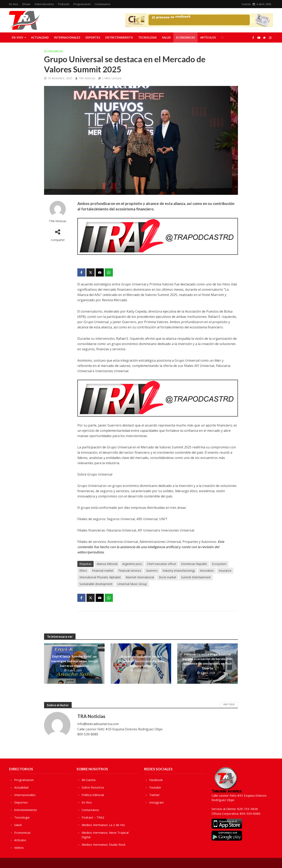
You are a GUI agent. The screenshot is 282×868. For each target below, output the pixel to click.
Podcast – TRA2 (93, 817)
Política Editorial (93, 795)
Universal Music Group (132, 584)
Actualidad (40, 37)
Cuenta (246, 4)
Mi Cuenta (89, 780)
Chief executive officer (162, 564)
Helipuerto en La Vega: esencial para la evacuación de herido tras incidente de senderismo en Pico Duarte (207, 661)
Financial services (130, 571)
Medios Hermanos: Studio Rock (103, 844)
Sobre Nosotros (44, 4)
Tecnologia (147, 37)
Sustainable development (96, 584)
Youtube (155, 787)
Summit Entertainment (196, 577)
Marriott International (140, 577)
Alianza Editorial (107, 564)
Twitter (155, 795)
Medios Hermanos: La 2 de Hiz (103, 825)
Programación (82, 4)
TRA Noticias (87, 78)
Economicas (185, 37)
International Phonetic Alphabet (100, 577)
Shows (26, 4)
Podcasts (64, 4)
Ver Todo (229, 704)
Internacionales (67, 37)
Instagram (156, 802)
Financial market (103, 571)
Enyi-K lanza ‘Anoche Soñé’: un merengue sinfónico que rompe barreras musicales (74, 661)
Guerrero (152, 571)
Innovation (207, 571)
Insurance (225, 571)
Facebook (156, 780)
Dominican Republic (194, 564)
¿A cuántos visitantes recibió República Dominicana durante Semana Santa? (141, 661)
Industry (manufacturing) (179, 571)
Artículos (208, 37)
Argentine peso (132, 564)
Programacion (24, 780)
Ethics (83, 571)
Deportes (93, 37)
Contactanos (103, 4)
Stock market (167, 577)
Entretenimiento (119, 37)
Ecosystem (219, 564)
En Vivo (14, 4)
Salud (166, 37)
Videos (19, 848)
